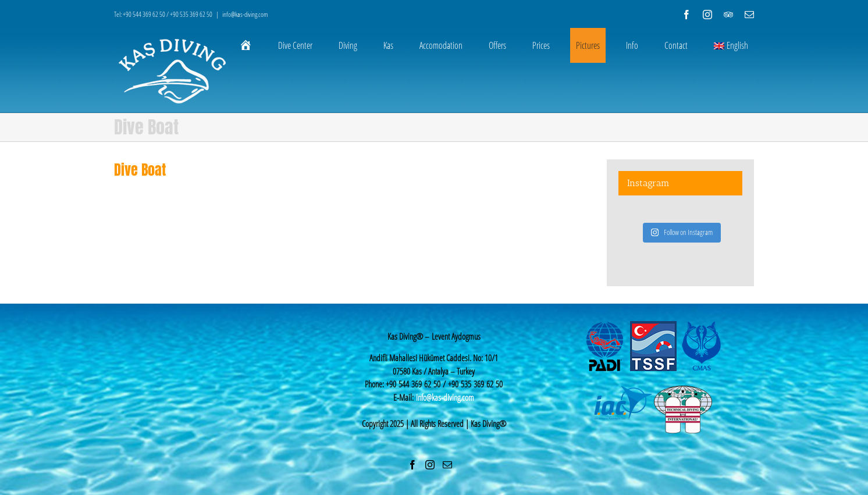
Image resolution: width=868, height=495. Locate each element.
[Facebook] (412, 465)
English (731, 45)
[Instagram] (430, 465)
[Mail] (447, 465)
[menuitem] (253, 45)
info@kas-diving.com (245, 14)
